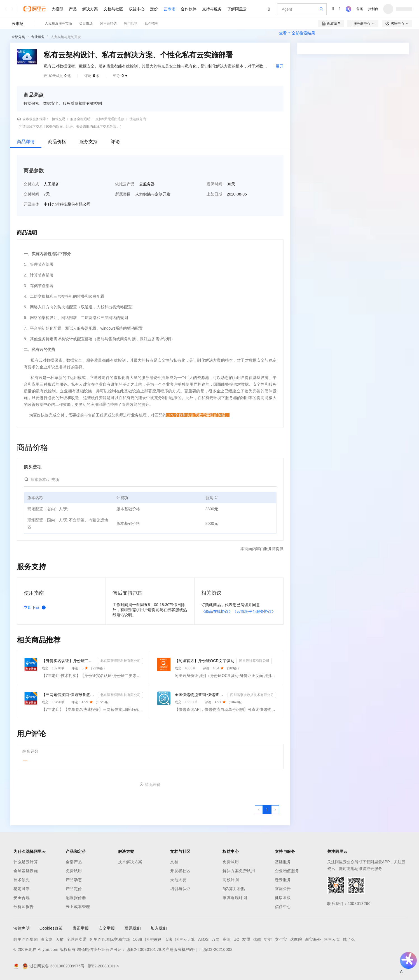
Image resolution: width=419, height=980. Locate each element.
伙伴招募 (151, 24)
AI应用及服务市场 (59, 24)
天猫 (60, 939)
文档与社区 (113, 9)
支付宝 (281, 939)
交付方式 (31, 184)
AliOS (203, 939)
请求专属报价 (376, 162)
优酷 (257, 939)
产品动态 (74, 880)
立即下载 (36, 607)
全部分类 (18, 37)
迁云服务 (283, 880)
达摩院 (296, 939)
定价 (154, 9)
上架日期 (214, 194)
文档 (174, 862)
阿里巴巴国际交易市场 (110, 939)
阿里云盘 (332, 939)
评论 (115, 142)
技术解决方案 (130, 862)
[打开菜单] (9, 9)
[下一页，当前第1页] (275, 810)
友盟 (246, 939)
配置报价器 (76, 898)
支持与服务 (212, 9)
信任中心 (283, 907)
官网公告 (283, 889)
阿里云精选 (108, 24)
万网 (216, 939)
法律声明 (22, 928)
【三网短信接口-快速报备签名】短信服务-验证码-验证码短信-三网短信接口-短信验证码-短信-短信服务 (69, 695)
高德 (227, 939)
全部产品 (74, 862)
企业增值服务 (287, 871)
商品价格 (57, 142)
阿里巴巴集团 (26, 939)
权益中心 (137, 9)
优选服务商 (138, 119)
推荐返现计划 (235, 898)
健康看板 (283, 898)
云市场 (169, 9)
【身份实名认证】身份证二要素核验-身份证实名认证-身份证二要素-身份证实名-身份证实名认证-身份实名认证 (69, 661)
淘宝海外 (313, 939)
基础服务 (283, 862)
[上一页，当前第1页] (259, 810)
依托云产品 (125, 184)
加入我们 (159, 928)
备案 (360, 9)
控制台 (373, 9)
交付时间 (31, 194)
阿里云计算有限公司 (254, 661)
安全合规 (22, 898)
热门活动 (131, 24)
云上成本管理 (78, 907)
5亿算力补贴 (234, 889)
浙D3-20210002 (218, 949)
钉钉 (268, 939)
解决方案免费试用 (239, 871)
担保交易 (58, 119)
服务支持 (88, 142)
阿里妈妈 (153, 939)
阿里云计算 (185, 939)
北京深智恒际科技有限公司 (120, 661)
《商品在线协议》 (217, 611)
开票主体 (31, 204)
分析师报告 (24, 907)
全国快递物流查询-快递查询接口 (200, 695)
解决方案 (90, 9)
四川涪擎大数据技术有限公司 (252, 695)
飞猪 (168, 939)
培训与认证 (180, 889)
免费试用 (74, 871)
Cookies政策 (51, 928)
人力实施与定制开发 (66, 37)
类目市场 (86, 24)
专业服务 (38, 37)
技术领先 (22, 880)
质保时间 (214, 184)
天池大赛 (178, 880)
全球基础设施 (26, 871)
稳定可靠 (22, 889)
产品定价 (74, 889)
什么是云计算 (26, 862)
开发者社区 (180, 871)
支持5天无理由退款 (110, 119)
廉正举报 (81, 928)
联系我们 (133, 928)
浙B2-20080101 (142, 949)
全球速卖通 (77, 939)
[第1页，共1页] (267, 810)
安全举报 (107, 928)
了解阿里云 (237, 9)
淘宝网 (47, 939)
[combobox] (346, 135)
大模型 (57, 9)
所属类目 (123, 194)
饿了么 (349, 939)
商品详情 (26, 142)
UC (236, 939)
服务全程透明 (80, 119)
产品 (73, 9)
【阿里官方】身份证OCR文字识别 (204, 661)
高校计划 (231, 880)
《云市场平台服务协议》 (254, 611)
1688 (138, 939)
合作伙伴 (189, 9)
